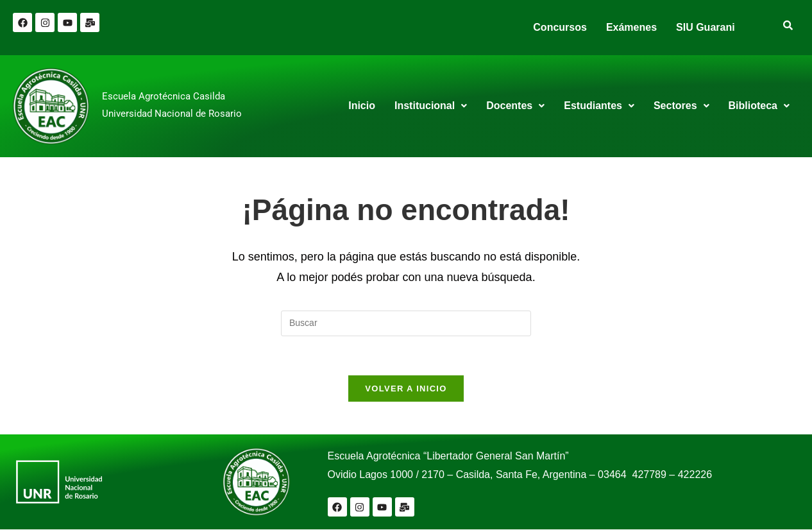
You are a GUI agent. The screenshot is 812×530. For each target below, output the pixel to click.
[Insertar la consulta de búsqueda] (406, 323)
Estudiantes (599, 106)
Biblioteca (759, 106)
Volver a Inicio (406, 389)
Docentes (515, 106)
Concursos (560, 27)
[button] (431, 106)
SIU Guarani (706, 27)
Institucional (431, 106)
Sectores (681, 106)
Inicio (362, 106)
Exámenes (631, 27)
